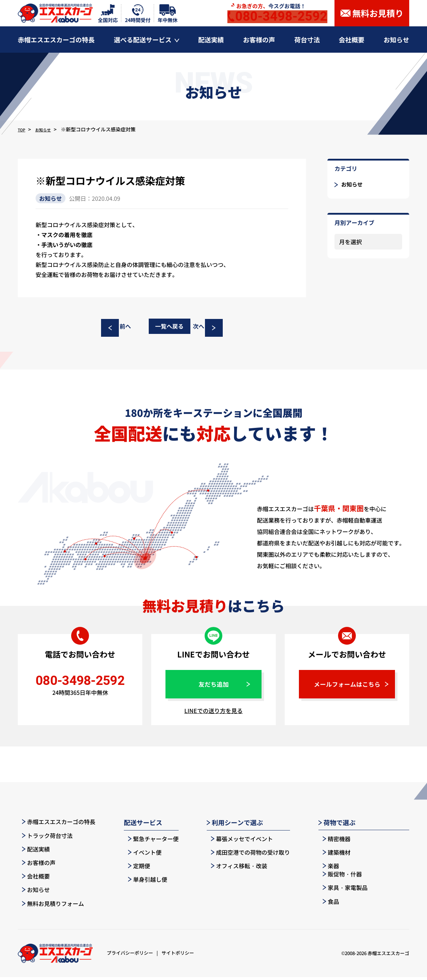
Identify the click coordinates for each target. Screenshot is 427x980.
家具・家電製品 (383, 855)
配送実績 (32, 852)
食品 (369, 869)
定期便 (135, 869)
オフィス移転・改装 (235, 869)
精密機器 (332, 842)
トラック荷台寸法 (43, 838)
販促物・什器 (380, 842)
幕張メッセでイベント (238, 842)
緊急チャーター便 (149, 842)
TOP (23, 129)
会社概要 (32, 879)
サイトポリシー (178, 956)
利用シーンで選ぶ (235, 826)
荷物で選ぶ (337, 826)
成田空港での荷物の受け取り (246, 855)
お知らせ (48, 129)
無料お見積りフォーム (49, 906)
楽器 (327, 869)
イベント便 (141, 855)
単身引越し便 (143, 882)
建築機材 (332, 855)
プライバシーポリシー (130, 956)
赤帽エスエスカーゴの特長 (54, 825)
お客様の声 (35, 866)
